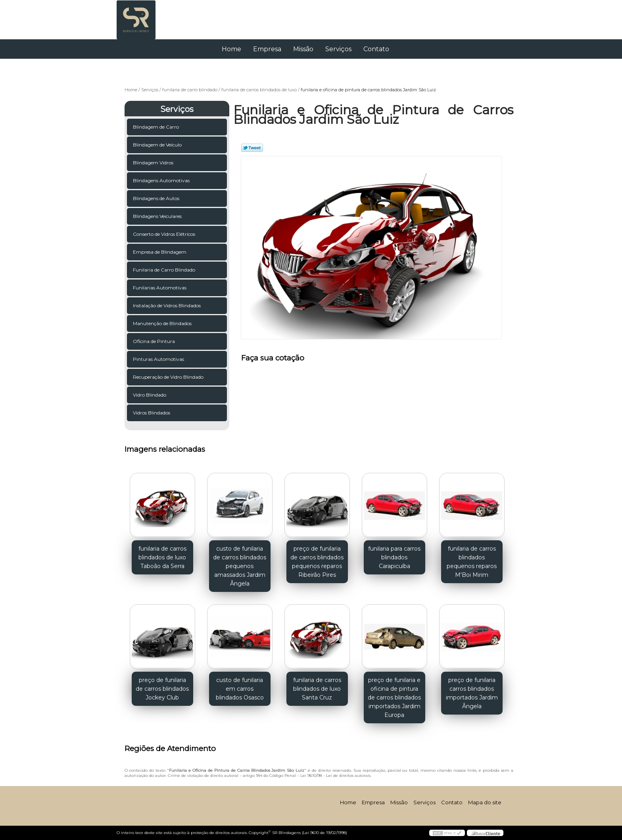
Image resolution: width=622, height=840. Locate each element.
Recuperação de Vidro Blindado (169, 377)
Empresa (267, 49)
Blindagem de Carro (156, 127)
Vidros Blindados (152, 413)
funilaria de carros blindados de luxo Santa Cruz (317, 689)
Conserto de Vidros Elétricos (165, 234)
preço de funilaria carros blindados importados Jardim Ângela (472, 693)
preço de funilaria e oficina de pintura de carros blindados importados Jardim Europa (394, 697)
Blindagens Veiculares (158, 216)
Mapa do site (485, 802)
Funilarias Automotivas (160, 288)
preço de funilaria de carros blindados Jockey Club (162, 689)
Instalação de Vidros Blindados (167, 305)
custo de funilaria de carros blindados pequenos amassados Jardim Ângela (240, 566)
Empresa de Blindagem (160, 252)
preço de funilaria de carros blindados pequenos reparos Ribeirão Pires (317, 562)
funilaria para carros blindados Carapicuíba (394, 557)
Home (231, 49)
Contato (376, 49)
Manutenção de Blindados (163, 323)
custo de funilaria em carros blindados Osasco (240, 689)
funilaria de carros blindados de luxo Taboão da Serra (162, 557)
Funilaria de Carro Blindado (165, 270)
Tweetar (252, 148)
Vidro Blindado (150, 395)
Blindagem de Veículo (158, 145)
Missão (303, 49)
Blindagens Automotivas (162, 180)
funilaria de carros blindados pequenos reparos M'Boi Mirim (472, 562)
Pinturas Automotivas (159, 359)
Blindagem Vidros (154, 163)
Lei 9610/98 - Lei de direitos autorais (335, 775)
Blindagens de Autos (157, 198)
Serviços (338, 49)
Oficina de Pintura (155, 341)
